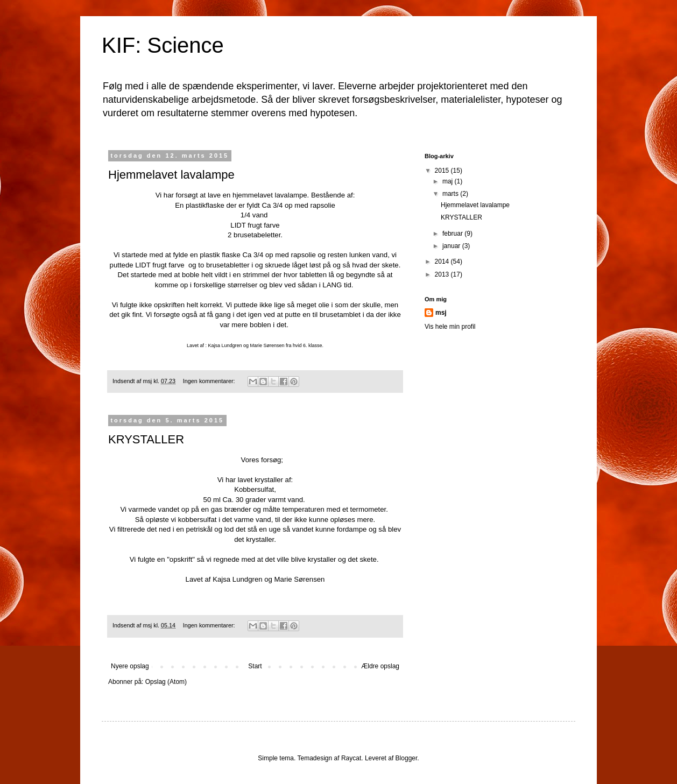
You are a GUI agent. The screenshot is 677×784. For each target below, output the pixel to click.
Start (255, 666)
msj (441, 313)
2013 (443, 274)
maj (449, 181)
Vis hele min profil (450, 327)
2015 (443, 171)
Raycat (351, 758)
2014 (443, 262)
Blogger (407, 758)
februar (453, 234)
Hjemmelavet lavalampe (171, 175)
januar (452, 246)
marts (451, 194)
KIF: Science (163, 45)
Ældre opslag (380, 666)
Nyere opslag (130, 666)
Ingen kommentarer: (210, 381)
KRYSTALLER (146, 439)
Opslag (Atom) (166, 682)
